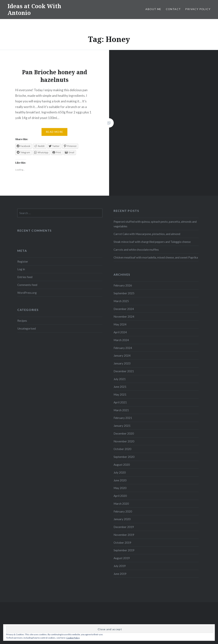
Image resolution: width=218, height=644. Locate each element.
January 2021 (122, 426)
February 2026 (123, 285)
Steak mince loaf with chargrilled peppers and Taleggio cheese (152, 242)
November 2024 (124, 316)
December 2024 (124, 309)
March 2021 (121, 410)
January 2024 (122, 355)
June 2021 (120, 387)
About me (153, 9)
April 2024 (120, 332)
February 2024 (123, 348)
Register (23, 261)
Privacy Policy (198, 9)
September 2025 (124, 293)
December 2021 (124, 371)
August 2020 (122, 465)
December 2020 (124, 433)
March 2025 (121, 301)
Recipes (22, 321)
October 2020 (122, 449)
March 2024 (121, 340)
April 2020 (120, 496)
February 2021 (123, 418)
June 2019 (120, 574)
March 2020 (121, 504)
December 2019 (124, 527)
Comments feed (27, 285)
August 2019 (122, 558)
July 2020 (120, 472)
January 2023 (122, 363)
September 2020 (124, 457)
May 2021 (120, 394)
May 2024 (120, 324)
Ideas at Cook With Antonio (34, 9)
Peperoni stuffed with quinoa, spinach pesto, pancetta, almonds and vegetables (155, 224)
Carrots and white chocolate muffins (136, 250)
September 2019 (124, 550)
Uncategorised (27, 328)
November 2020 (124, 441)
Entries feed (25, 277)
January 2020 (122, 519)
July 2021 (120, 379)
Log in (21, 269)
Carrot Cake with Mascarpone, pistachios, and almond (147, 234)
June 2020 (120, 480)
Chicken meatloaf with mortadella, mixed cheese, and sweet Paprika (156, 257)
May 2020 (120, 488)
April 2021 (120, 402)
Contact (173, 9)
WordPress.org (27, 293)
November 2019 (124, 535)
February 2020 (123, 511)
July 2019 (120, 566)
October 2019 (122, 543)
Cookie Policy (73, 638)
